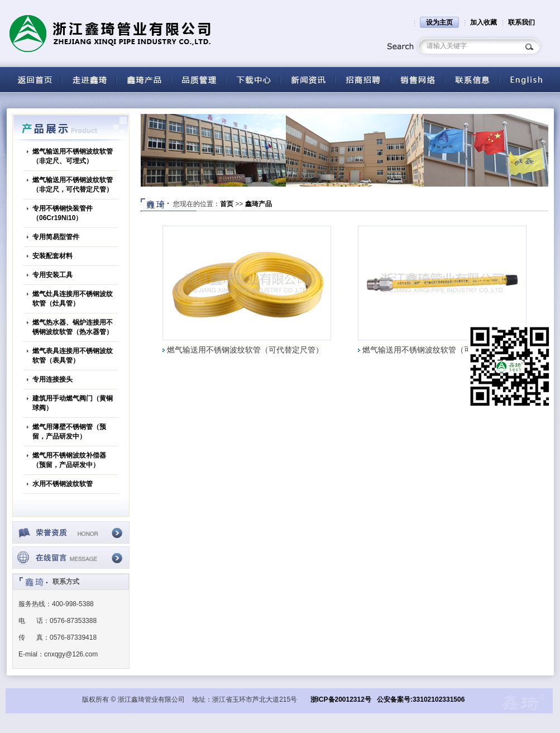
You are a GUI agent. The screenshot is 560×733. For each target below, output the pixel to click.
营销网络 (417, 80)
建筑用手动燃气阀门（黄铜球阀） (73, 403)
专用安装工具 (52, 275)
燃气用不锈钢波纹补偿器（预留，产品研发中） (69, 460)
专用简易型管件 (56, 237)
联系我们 (521, 22)
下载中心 (253, 80)
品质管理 (198, 80)
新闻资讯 (308, 80)
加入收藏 (484, 22)
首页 (227, 204)
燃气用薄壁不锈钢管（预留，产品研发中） (69, 432)
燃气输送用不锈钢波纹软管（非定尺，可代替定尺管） (73, 185)
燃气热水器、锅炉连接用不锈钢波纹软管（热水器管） (73, 327)
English (527, 80)
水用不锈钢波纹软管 (63, 484)
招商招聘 (362, 80)
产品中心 (143, 80)
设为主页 (439, 22)
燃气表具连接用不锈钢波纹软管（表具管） (73, 356)
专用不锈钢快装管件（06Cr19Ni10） (63, 213)
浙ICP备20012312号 (341, 699)
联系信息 (472, 80)
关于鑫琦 (89, 80)
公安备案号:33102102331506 (421, 699)
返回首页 (34, 80)
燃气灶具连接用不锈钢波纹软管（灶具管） (73, 299)
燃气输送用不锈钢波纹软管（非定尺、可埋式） (73, 156)
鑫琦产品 (259, 204)
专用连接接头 (52, 379)
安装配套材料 (52, 256)
